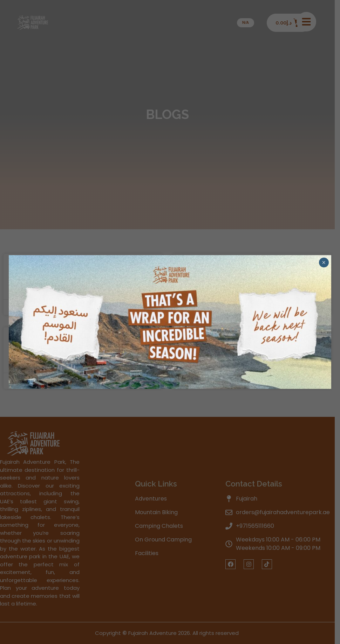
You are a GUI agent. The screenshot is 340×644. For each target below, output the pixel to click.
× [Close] (324, 262)
